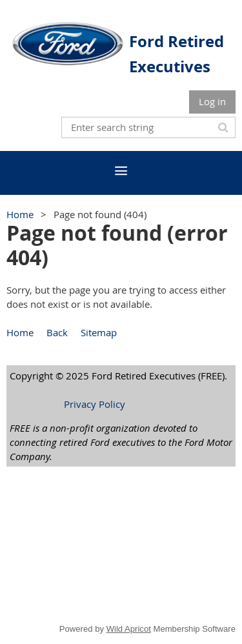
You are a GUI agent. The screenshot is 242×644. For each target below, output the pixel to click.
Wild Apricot (129, 629)
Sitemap (99, 332)
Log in (212, 101)
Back (57, 332)
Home (20, 214)
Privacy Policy (95, 404)
